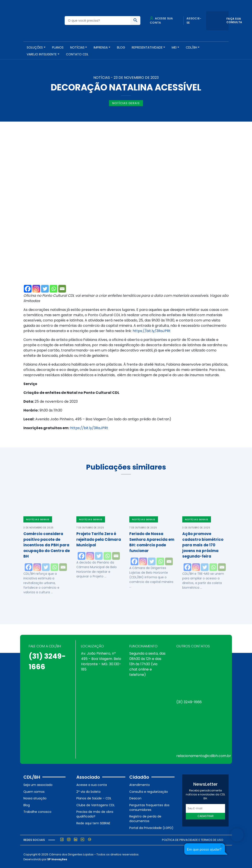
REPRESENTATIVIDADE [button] (147, 47)
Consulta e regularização (149, 791)
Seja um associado (38, 784)
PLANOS (58, 47)
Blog (121, 47)
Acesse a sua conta (92, 784)
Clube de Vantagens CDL (96, 804)
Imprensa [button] (101, 47)
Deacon (135, 798)
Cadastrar (206, 816)
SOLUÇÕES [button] (35, 47)
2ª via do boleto (88, 791)
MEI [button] (174, 47)
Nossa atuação (35, 798)
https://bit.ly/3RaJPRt (152, 330)
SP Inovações (57, 859)
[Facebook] (28, 288)
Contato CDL (77, 54)
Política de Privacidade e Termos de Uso (193, 839)
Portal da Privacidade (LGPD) (151, 827)
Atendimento (140, 784)
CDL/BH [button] (191, 47)
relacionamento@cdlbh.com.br (204, 755)
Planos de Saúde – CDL (94, 798)
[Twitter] (45, 288)
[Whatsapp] (54, 288)
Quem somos (34, 791)
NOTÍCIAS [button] (77, 47)
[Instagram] (36, 288)
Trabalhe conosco (37, 811)
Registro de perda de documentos (145, 818)
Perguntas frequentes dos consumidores (149, 807)
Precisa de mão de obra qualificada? (95, 814)
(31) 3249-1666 (189, 702)
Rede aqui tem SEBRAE (93, 823)
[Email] (62, 288)
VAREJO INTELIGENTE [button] (42, 54)
